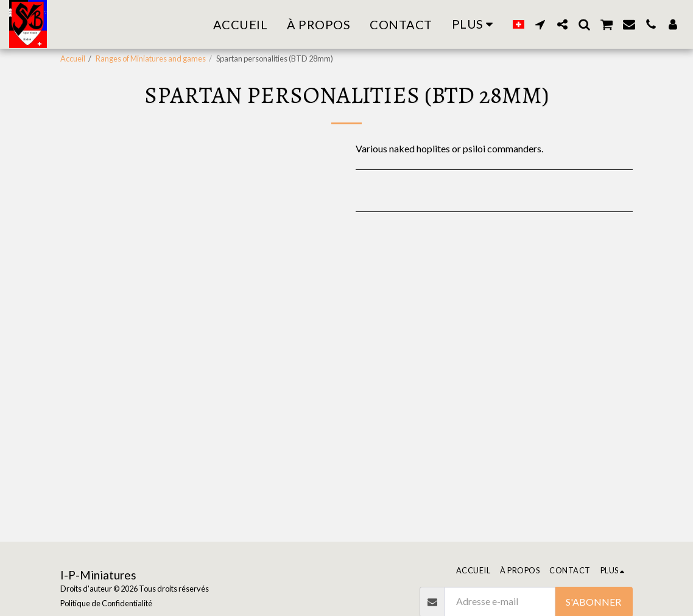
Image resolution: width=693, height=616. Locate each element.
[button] (540, 24)
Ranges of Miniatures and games (151, 58)
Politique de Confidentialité (106, 603)
